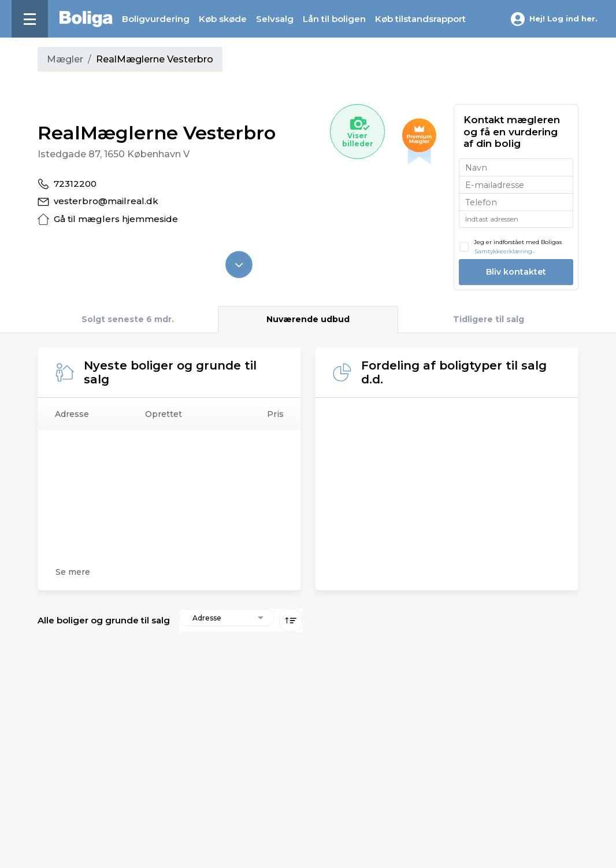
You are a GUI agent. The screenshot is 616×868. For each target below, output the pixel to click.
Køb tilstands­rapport (420, 19)
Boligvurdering (156, 19)
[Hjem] (86, 19)
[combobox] (516, 219)
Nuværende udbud (308, 319)
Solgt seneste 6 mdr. (128, 319)
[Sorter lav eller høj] (291, 620)
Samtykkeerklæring (503, 251)
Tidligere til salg (489, 319)
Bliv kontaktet (516, 272)
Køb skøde (223, 19)
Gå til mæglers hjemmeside (116, 219)
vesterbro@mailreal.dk (106, 201)
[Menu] (30, 19)
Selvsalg (275, 19)
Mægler (65, 59)
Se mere (73, 572)
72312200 (75, 184)
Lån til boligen (334, 19)
